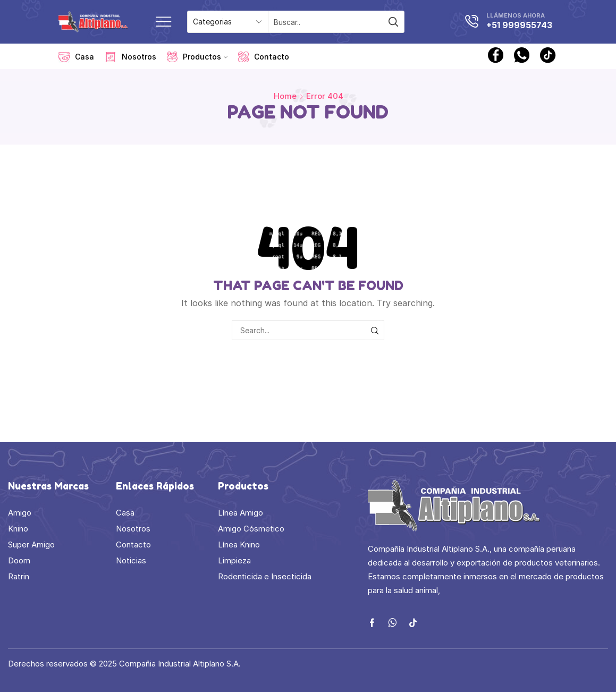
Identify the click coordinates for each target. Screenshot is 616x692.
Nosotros (130, 57)
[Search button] (393, 22)
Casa (76, 57)
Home (285, 96)
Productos (197, 57)
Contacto (264, 57)
